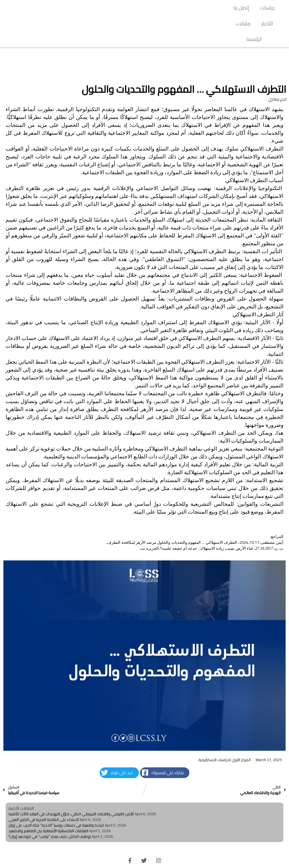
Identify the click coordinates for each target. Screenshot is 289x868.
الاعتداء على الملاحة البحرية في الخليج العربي (44, 804)
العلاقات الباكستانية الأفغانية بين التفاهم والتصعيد (48, 815)
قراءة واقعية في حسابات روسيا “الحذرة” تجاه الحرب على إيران (56, 809)
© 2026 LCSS (144, 860)
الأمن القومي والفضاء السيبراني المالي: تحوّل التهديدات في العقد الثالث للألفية (71, 798)
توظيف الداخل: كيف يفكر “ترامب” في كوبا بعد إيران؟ (50, 821)
